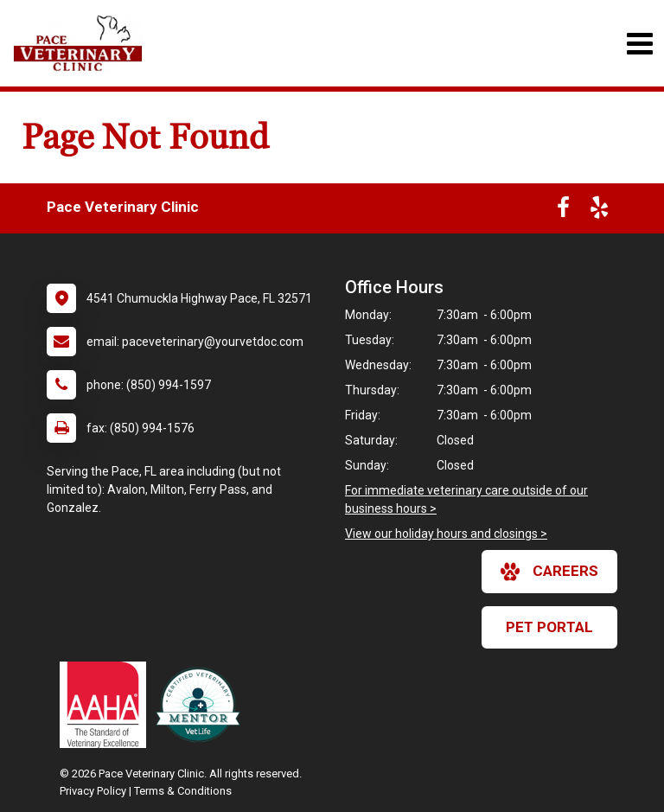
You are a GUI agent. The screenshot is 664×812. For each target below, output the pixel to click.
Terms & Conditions (183, 791)
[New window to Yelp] (599, 211)
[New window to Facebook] (563, 211)
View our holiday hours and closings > (446, 534)
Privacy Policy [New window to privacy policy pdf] (93, 791)
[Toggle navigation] (639, 44)
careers (549, 572)
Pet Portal (549, 627)
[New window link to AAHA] (107, 705)
